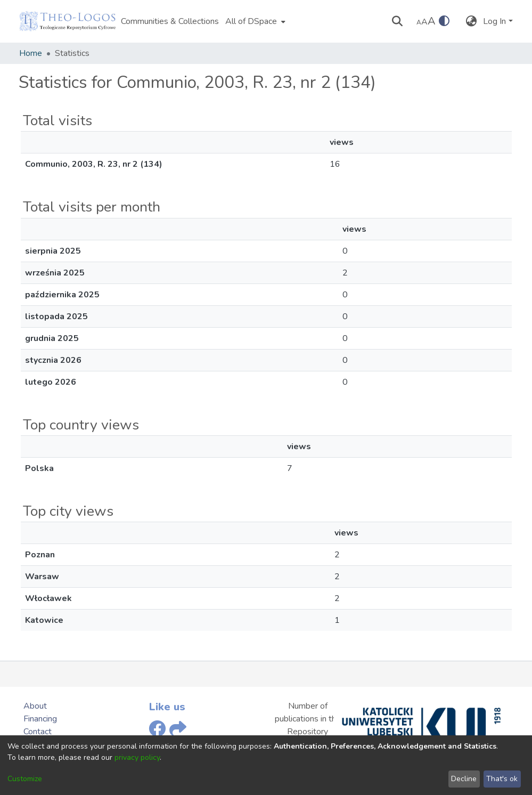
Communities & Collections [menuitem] (170, 21)
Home (31, 53)
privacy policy (137, 757)
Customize (25, 779)
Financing (40, 719)
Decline (464, 779)
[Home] (68, 21)
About (35, 706)
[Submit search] (397, 21)
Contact (38, 732)
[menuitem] (254, 21)
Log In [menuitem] (494, 21)
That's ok (502, 779)
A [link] (419, 22)
